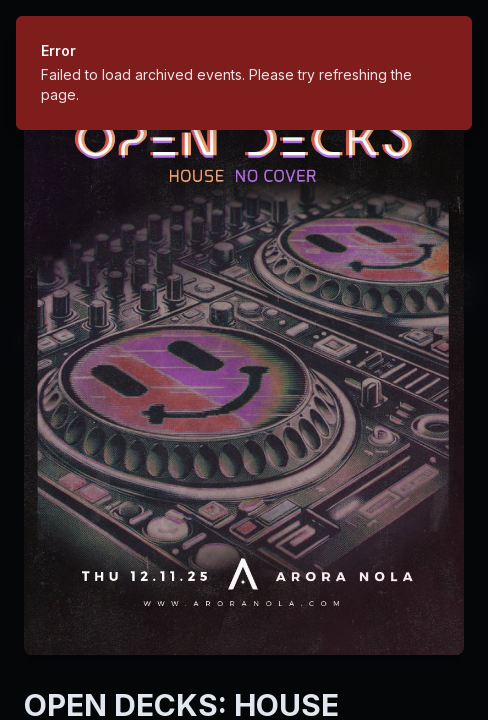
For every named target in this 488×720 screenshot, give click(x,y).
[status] (244, 73)
